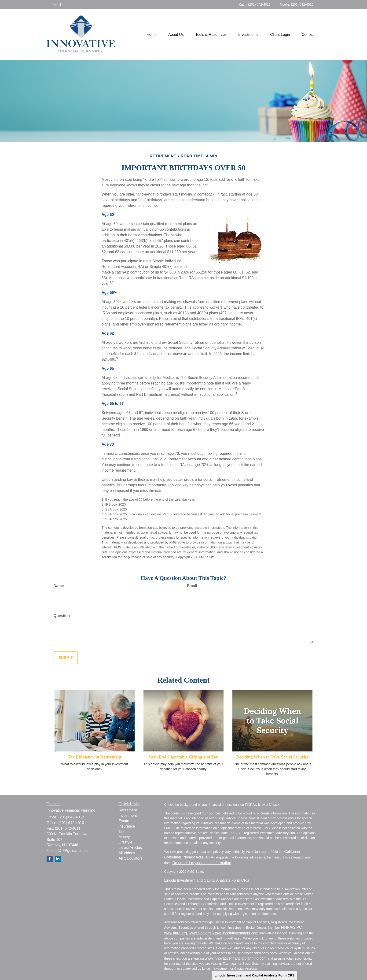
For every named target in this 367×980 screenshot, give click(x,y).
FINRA (286, 927)
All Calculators (131, 858)
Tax (122, 832)
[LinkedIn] (55, 4)
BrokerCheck (269, 804)
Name (59, 586)
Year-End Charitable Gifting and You (184, 757)
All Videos (127, 853)
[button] (176, 35)
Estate (124, 821)
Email (192, 586)
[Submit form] (66, 658)
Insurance (127, 826)
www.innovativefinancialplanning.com (236, 958)
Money (124, 837)
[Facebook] (61, 4)
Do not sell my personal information (202, 863)
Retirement (128, 810)
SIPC (297, 927)
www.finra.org (176, 933)
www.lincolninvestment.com (235, 933)
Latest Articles (130, 848)
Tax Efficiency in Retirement (94, 757)
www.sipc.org (200, 933)
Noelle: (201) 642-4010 (297, 4)
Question (62, 616)
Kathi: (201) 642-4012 (255, 4)
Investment (128, 815)
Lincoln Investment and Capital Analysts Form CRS (255, 975)
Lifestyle (126, 842)
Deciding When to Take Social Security (272, 757)
